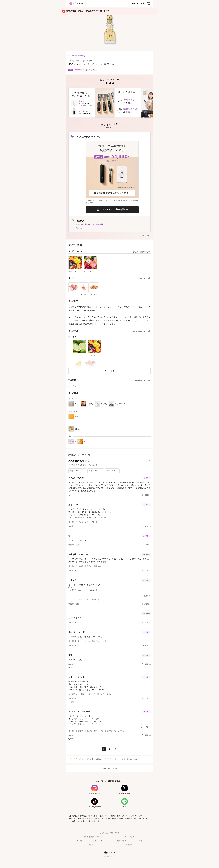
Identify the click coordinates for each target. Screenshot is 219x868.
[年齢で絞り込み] (96, 471)
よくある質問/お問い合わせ (109, 833)
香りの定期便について (91, 837)
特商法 (141, 841)
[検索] (143, 3)
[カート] (149, 3)
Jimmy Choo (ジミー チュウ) (80, 61)
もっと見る (109, 371)
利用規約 (79, 841)
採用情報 (129, 845)
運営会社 (90, 845)
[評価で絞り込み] (77, 471)
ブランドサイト (130, 837)
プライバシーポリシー (99, 841)
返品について (146, 236)
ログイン (135, 3)
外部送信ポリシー (123, 841)
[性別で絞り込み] (112, 471)
